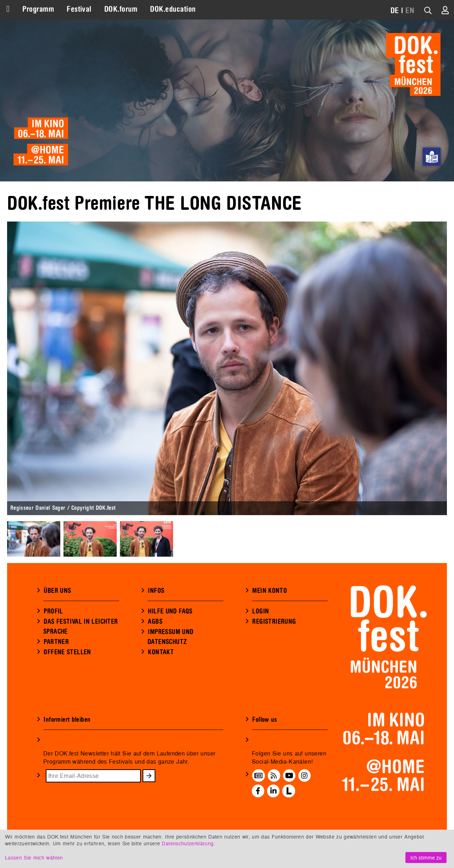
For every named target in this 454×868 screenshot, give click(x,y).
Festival (79, 9)
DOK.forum (121, 9)
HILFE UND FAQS (170, 611)
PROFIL (53, 611)
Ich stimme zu (426, 858)
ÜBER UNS (57, 591)
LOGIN (261, 611)
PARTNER (56, 642)
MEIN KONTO (270, 591)
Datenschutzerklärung (188, 843)
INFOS (156, 591)
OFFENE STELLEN (67, 652)
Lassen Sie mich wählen (34, 858)
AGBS (155, 622)
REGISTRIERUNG (274, 622)
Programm (38, 9)
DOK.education (173, 9)
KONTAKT (161, 652)
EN (410, 11)
